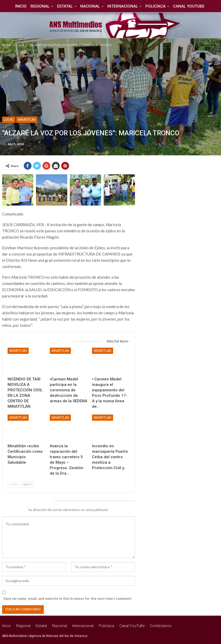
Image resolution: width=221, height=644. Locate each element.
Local (9, 120)
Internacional (115, 6)
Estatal (56, 6)
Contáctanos (161, 626)
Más (207, 6)
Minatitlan (27, 120)
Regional (30, 6)
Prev (14, 484)
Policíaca (149, 6)
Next (27, 484)
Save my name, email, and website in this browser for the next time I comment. (68, 598)
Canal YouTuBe (183, 6)
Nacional (82, 6)
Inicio (10, 6)
